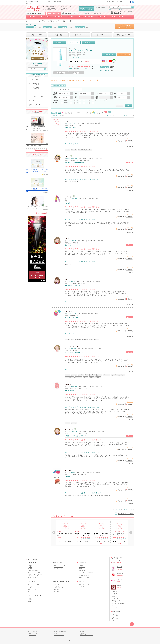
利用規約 (82, 633)
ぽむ (66, 239)
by (120, 11)
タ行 (117, 616)
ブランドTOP (36, 35)
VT (121, 13)
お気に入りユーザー (124, 35)
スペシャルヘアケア (34, 586)
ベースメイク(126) (34, 84)
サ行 (113, 616)
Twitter (133, 2)
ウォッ (123, 11)
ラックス (130, 11)
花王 (112, 13)
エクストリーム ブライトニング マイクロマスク (119, 534)
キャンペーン (102, 35)
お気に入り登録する (124, 55)
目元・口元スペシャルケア (36, 574)
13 (110, 115)
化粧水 (31, 569)
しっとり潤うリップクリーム (65, 534)
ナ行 (113, 617)
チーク (80, 574)
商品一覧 (58, 35)
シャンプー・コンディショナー (37, 584)
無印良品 (119, 585)
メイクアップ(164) (34, 88)
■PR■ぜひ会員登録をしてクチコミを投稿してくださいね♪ (58, 6)
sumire (67, 311)
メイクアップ (59, 17)
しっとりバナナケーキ (71, 346)
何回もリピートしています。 (72, 317)
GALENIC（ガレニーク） (118, 531)
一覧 (76, 67)
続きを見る (130, 139)
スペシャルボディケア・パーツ (62, 586)
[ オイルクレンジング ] (74, 58)
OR (118, 13)
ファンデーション (58, 567)
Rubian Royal (115, 602)
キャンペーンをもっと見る (42, 150)
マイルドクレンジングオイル (46, 21)
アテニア (119, 561)
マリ (66, 157)
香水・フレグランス (84, 584)
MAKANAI (60, 531)
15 (116, 115)
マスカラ (81, 569)
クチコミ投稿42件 (71, 281)
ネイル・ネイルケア (84, 578)
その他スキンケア (34, 576)
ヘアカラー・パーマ (34, 588)
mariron (67, 197)
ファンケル (33, 21)
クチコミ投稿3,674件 (72, 199)
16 (119, 115)
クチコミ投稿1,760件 (72, 386)
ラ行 (113, 620)
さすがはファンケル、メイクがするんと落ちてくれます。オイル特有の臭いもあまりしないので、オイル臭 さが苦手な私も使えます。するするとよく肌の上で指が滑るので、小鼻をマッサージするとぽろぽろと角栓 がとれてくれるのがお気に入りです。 (97, 211)
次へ (131, 532)
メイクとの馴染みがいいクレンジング (74, 390)
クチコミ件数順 (76, 113)
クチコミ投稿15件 (71, 123)
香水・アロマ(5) (33, 101)
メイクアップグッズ (84, 576)
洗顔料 (31, 567)
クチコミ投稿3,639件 (72, 158)
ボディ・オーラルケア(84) (36, 96)
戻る (54, 532)
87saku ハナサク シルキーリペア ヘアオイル (101, 534)
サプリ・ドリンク (118, 17)
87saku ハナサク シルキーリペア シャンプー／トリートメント (83, 534)
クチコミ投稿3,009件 (72, 432)
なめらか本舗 (120, 573)
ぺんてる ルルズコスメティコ (119, 604)
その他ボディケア (58, 588)
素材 (30, 602)
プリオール (120, 579)
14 (113, 115)
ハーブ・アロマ (83, 586)
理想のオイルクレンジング (71, 245)
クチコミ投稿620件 (71, 313)
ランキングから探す (35, 13)
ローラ (117, 11)
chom (67, 279)
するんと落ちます (69, 203)
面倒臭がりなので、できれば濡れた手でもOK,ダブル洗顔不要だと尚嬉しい (87, 496)
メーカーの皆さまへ (59, 635)
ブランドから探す (69, 13)
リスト (60, 116)
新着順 (60, 113)
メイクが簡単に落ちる (70, 127)
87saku (77, 531)
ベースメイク (45, 17)
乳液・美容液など (34, 570)
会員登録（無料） (110, 2)
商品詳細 (77, 73)
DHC (115, 13)
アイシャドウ (82, 570)
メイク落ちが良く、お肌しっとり (73, 285)
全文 (64, 116)
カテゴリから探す (53, 13)
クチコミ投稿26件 (71, 472)
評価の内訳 (61, 73)
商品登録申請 (101, 8)
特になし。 (68, 264)
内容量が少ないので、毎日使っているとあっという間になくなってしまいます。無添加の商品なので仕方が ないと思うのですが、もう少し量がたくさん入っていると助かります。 (97, 456)
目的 (30, 598)
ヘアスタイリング (34, 590)
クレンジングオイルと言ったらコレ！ (74, 353)
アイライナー (82, 567)
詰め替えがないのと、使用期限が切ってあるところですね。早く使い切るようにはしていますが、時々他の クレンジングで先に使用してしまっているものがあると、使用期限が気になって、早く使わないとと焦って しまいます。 (97, 224)
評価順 (67, 113)
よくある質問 (88, 13)
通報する (129, 141)
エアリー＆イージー (117, 597)
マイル (113, 11)
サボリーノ (114, 591)
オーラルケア (57, 591)
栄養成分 (31, 600)
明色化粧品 (120, 567)
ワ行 (117, 620)
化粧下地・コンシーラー (60, 565)
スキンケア (32, 17)
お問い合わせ (98, 13)
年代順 (86, 113)
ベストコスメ (32, 635)
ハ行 (117, 617)
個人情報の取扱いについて (86, 635)
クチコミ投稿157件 (71, 348)
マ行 (113, 619)
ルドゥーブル (115, 593)
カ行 (117, 614)
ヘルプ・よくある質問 (60, 631)
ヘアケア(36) (32, 92)
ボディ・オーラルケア (86, 17)
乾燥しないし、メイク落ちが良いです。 (75, 163)
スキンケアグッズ (34, 578)
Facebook (130, 2)
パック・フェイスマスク (35, 572)
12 (107, 115)
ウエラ (113, 595)
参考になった (120, 141)
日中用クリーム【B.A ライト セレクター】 (57, 10)
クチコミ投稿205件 (71, 241)
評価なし (66, 100)
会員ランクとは (33, 633)
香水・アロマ (103, 17)
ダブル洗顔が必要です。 (72, 182)
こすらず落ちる (69, 476)
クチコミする (86, 9)
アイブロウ (82, 565)
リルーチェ (114, 607)
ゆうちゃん (68, 430)
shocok (67, 384)
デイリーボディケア (59, 584)
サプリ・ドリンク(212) (35, 105)
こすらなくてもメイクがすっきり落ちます (75, 436)
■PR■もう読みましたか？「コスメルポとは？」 (55, 8)
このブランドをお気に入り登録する (125, 26)
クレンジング (32, 565)
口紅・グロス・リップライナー (87, 572)
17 (125, 115)
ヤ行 (117, 619)
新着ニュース (80, 35)
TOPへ (132, 624)
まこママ (67, 470)
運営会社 (82, 631)
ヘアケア (71, 17)
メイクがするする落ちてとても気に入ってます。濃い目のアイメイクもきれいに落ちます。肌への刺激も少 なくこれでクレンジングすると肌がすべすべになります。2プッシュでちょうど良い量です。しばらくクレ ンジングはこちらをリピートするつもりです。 (97, 135)
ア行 (113, 614)
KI (126, 11)
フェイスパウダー (58, 569)
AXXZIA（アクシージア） (118, 600)
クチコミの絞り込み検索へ (124, 514)
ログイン (122, 2)
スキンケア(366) (33, 79)
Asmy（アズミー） (116, 605)
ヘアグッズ (32, 591)
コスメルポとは (33, 631)
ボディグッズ (57, 590)
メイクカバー (115, 599)
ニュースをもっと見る (43, 213)
